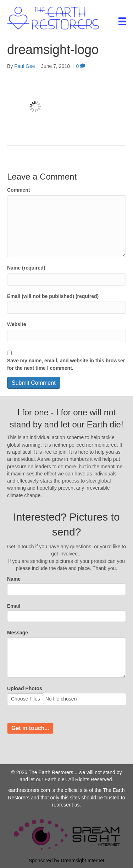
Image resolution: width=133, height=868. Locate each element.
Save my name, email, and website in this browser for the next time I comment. (66, 364)
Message (18, 633)
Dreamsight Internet (82, 861)
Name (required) (26, 268)
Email (14, 606)
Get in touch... (30, 728)
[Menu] (122, 21)
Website (16, 324)
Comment (19, 190)
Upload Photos (25, 688)
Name (14, 579)
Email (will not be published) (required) (53, 296)
